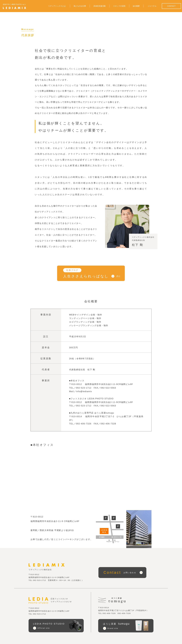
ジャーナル (152, 6)
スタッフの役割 (119, 6)
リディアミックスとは (57, 6)
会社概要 (136, 6)
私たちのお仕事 (80, 6)
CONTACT (171, 6)
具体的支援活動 (100, 6)
